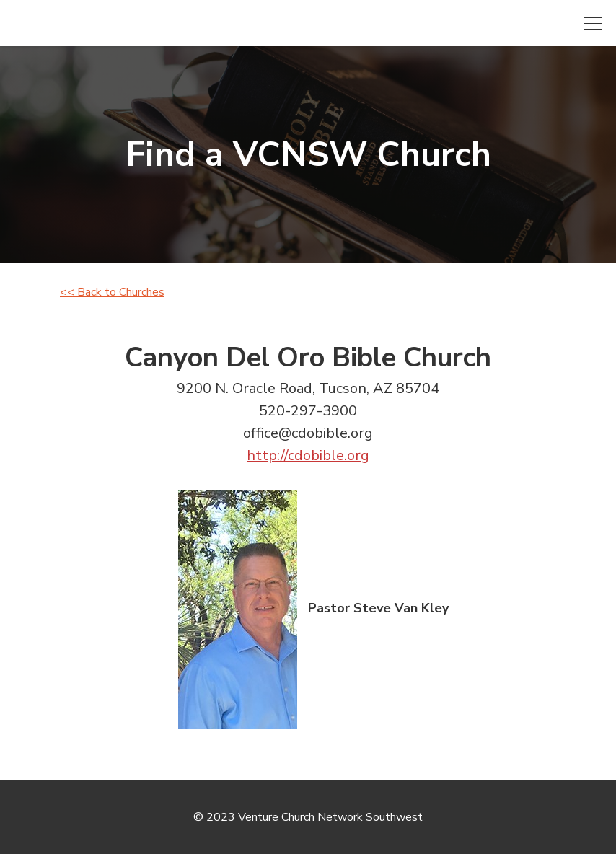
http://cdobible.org (308, 455)
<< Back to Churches (112, 292)
